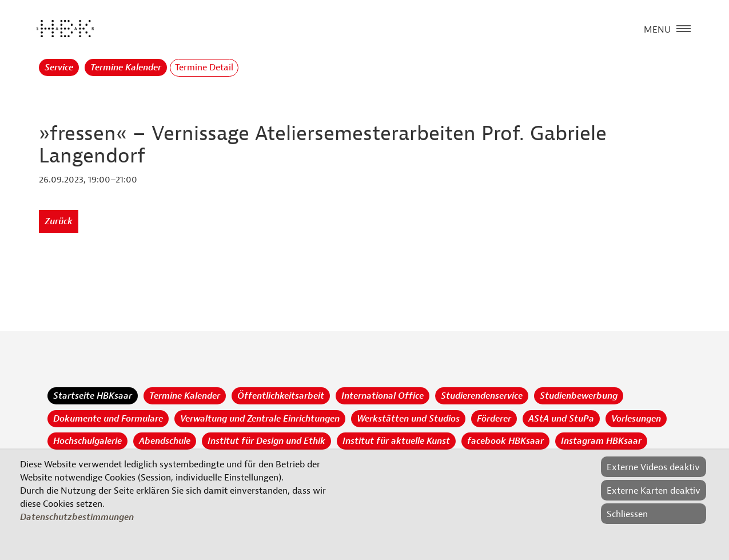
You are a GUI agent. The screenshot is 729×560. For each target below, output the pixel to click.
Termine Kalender (126, 67)
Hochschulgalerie (87, 441)
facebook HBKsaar (505, 441)
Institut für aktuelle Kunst (396, 441)
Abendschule (165, 441)
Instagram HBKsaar (601, 441)
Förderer (494, 419)
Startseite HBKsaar (93, 396)
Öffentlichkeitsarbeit (281, 396)
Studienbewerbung (579, 396)
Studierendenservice (482, 396)
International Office (383, 396)
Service (59, 67)
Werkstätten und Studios (408, 419)
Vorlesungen (636, 419)
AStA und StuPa (561, 419)
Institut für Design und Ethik (266, 441)
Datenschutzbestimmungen (77, 517)
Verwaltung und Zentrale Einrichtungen (260, 419)
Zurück (59, 221)
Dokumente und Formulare (108, 419)
